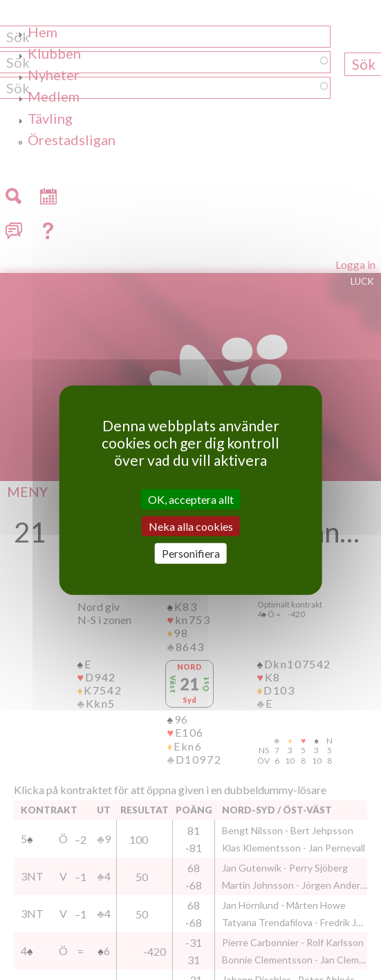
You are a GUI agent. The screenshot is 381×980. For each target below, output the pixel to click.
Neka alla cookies (191, 526)
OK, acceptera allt (191, 499)
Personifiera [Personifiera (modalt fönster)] (191, 553)
